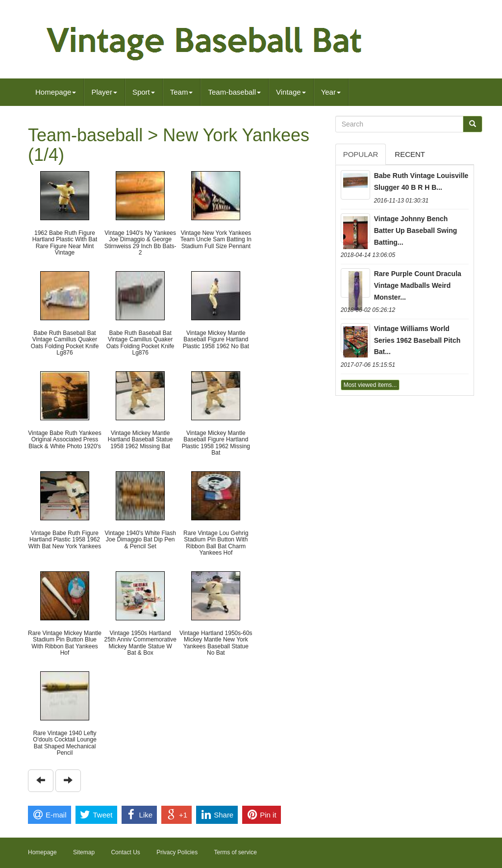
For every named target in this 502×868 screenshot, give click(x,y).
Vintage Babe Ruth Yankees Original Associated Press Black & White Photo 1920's (64, 439)
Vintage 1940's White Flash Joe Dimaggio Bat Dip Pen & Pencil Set (140, 539)
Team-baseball (234, 92)
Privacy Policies (177, 852)
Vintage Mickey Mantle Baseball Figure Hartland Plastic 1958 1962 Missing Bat (216, 443)
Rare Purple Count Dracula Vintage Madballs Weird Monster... (418, 285)
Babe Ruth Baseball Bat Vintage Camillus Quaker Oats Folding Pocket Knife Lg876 (65, 343)
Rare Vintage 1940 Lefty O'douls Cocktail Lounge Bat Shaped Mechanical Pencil (65, 743)
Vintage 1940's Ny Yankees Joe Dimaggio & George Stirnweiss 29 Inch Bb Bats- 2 (140, 243)
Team (182, 92)
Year (331, 92)
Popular (361, 154)
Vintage (291, 92)
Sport (144, 92)
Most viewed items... (370, 385)
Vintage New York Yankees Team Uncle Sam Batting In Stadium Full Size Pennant (216, 239)
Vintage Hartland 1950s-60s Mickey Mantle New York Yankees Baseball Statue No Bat (216, 643)
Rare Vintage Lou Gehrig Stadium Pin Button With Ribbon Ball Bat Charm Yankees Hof (216, 543)
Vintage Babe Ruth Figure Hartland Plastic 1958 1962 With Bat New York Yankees (65, 539)
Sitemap (84, 852)
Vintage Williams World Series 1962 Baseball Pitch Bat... (417, 340)
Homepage (56, 92)
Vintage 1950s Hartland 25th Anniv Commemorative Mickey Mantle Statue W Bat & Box (140, 643)
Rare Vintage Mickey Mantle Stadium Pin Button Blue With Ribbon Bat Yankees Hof (65, 643)
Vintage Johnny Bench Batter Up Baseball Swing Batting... (416, 230)
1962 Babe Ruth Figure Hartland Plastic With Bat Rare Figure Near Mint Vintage (65, 243)
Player (104, 92)
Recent (410, 154)
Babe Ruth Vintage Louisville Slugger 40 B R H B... (421, 181)
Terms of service (236, 852)
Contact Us (125, 852)
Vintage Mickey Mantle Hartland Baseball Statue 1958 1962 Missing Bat (140, 439)
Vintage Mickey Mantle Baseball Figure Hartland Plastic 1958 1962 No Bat (216, 339)
